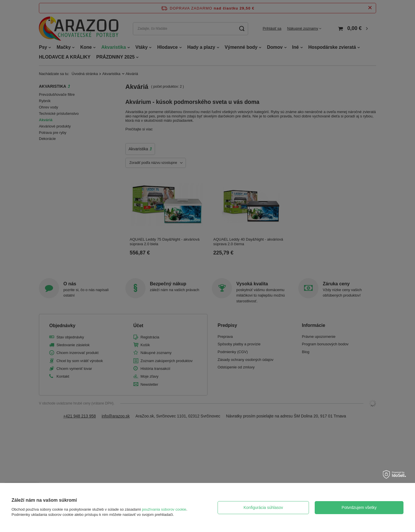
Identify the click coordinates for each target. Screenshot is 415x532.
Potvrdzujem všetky (359, 507)
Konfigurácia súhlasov (263, 507)
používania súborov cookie (164, 509)
